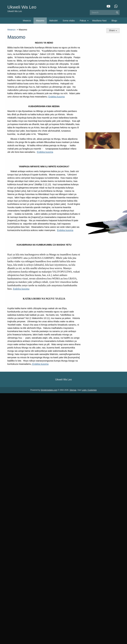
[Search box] (105, 12)
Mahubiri (53, 21)
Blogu (114, 21)
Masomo (40, 21)
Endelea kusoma (57, 97)
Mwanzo (27, 21)
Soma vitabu (69, 21)
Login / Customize (89, 390)
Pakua (83, 21)
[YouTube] (108, 6)
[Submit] (117, 12)
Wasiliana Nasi (99, 21)
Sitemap (73, 390)
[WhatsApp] (116, 6)
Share (113, 30)
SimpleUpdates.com (49, 390)
